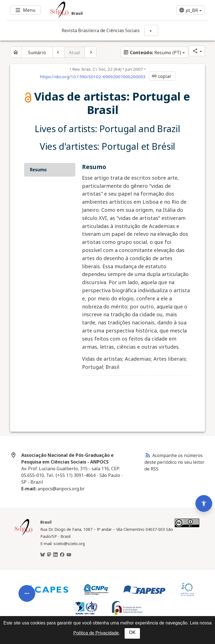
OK (132, 632)
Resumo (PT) (152, 53)
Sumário (37, 53)
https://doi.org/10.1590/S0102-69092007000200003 (93, 77)
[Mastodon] (49, 555)
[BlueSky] (43, 555)
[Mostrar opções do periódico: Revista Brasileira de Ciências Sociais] (151, 30)
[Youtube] (69, 555)
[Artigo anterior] (59, 52)
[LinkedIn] (55, 555)
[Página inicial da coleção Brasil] (24, 535)
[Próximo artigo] (90, 52)
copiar (162, 76)
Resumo (38, 170)
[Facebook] (62, 555)
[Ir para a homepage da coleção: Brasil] (91, 10)
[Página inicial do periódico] (16, 52)
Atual (75, 53)
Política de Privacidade (96, 633)
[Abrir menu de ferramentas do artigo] (27, 593)
